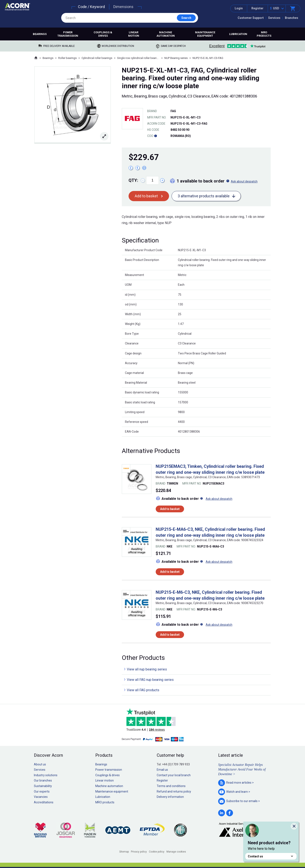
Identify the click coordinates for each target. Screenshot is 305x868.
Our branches (43, 780)
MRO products (264, 34)
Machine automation (166, 34)
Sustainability (43, 786)
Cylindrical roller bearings (97, 58)
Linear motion (134, 34)
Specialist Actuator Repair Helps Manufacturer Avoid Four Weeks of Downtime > (242, 769)
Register (257, 8)
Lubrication (238, 34)
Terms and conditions (171, 786)
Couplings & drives (103, 34)
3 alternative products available (204, 196)
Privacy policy (139, 852)
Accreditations (44, 802)
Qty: (133, 180)
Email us (162, 770)
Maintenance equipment (205, 34)
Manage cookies (176, 852)
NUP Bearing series (176, 58)
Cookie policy (157, 852)
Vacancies (41, 797)
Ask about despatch (244, 181)
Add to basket (146, 196)
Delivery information (170, 797)
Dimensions (123, 7)
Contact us (271, 856)
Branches (292, 18)
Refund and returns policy (174, 791)
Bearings (40, 34)
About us (40, 764)
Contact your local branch (174, 775)
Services (274, 18)
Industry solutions (46, 775)
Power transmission (68, 34)
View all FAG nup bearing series (150, 680)
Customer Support (251, 18)
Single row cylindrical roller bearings (138, 58)
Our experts (42, 791)
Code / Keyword (91, 7)
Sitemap (124, 852)
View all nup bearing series (147, 669)
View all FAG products (143, 690)
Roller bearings (67, 58)
